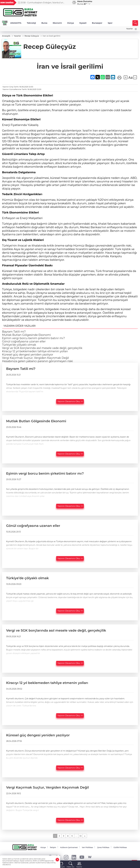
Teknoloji (31, 23)
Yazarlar (129, 29)
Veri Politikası (87, 847)
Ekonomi (57, 23)
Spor (110, 23)
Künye (43, 847)
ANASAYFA (16, 23)
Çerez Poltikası (103, 847)
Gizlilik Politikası (120, 847)
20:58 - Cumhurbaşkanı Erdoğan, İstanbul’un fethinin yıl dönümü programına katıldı (41, 3)
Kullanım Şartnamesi (69, 847)
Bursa (44, 23)
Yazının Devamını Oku (70, 401)
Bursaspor (97, 23)
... (76, 836)
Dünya (71, 23)
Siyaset (83, 23)
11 (81, 836)
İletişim (53, 847)
